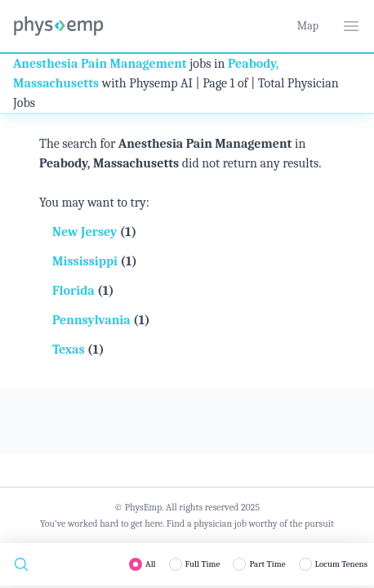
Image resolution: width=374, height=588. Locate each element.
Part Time (267, 564)
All (151, 564)
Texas (70, 350)
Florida (75, 291)
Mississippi (87, 261)
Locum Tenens (341, 564)
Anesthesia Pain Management (100, 64)
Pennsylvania (93, 320)
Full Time (203, 564)
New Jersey (86, 232)
